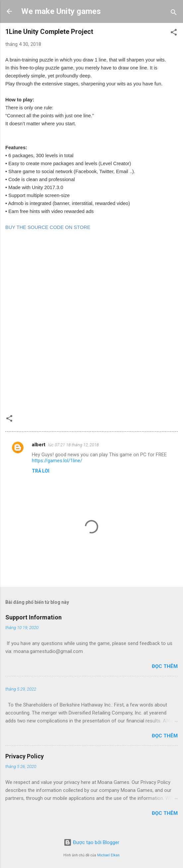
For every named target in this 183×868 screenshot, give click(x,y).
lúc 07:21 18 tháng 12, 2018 (73, 445)
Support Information (33, 617)
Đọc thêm (165, 666)
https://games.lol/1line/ (57, 461)
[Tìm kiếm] (174, 13)
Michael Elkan (108, 855)
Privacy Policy (25, 756)
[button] (174, 33)
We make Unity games (61, 11)
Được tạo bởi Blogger (91, 842)
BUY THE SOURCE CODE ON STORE (48, 227)
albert (39, 445)
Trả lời (41, 471)
